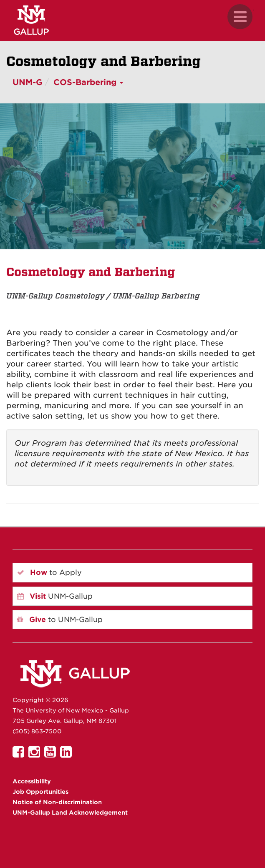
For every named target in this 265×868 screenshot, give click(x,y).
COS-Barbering (88, 82)
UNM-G (28, 82)
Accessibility (32, 781)
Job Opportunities (40, 792)
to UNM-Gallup (60, 620)
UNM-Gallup (55, 596)
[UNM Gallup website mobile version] (132, 20)
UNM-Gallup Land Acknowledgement (70, 813)
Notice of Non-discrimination (57, 802)
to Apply (49, 572)
